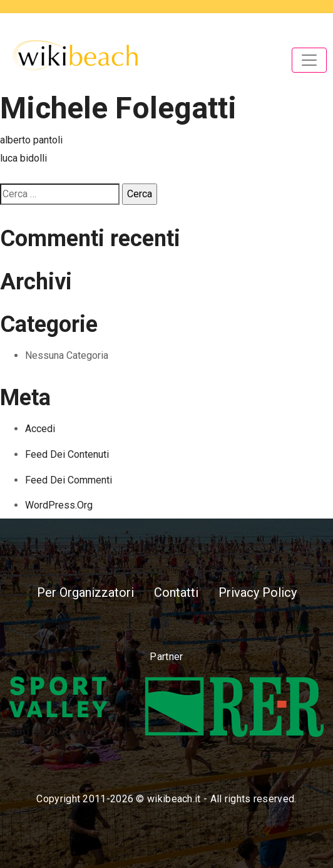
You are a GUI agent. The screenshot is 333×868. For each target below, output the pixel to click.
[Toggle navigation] (309, 60)
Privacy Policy (258, 592)
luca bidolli (23, 158)
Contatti (176, 592)
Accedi (40, 429)
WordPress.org (59, 505)
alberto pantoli (31, 140)
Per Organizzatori (85, 592)
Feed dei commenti (69, 480)
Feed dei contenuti (67, 454)
